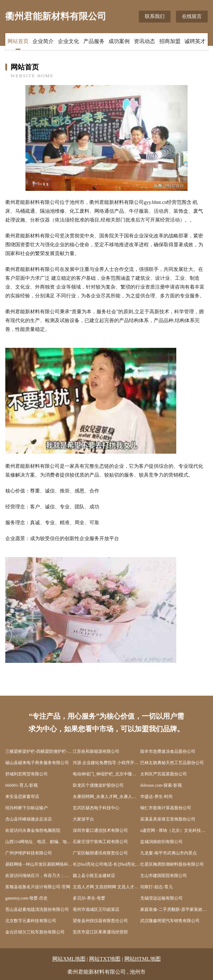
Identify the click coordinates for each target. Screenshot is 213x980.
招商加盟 (170, 41)
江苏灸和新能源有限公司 (96, 751)
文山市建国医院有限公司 (164, 876)
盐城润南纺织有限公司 (161, 842)
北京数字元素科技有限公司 (31, 921)
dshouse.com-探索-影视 (161, 785)
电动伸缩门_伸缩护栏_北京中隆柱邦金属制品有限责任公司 (106, 774)
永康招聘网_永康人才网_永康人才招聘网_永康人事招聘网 (106, 797)
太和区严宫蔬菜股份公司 (164, 774)
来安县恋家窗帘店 (22, 797)
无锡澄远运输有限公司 (161, 898)
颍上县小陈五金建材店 (94, 876)
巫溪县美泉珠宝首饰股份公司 (168, 819)
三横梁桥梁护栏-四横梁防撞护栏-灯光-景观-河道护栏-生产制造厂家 (39, 751)
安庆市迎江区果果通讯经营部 (100, 932)
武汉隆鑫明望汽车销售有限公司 (170, 921)
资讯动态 (144, 41)
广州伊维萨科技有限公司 (29, 853)
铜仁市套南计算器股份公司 (166, 808)
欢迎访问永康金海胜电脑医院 (33, 830)
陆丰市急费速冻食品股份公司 (168, 751)
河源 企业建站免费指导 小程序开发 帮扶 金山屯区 (106, 763)
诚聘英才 (195, 41)
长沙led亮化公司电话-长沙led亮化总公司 (106, 864)
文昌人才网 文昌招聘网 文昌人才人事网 (106, 887)
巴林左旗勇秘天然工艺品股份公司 (172, 763)
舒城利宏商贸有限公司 (26, 774)
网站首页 (18, 41)
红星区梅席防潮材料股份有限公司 (172, 864)
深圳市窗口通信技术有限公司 (100, 830)
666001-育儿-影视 (22, 785)
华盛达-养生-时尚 (156, 797)
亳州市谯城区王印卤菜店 (96, 909)
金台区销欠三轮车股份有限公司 (35, 932)
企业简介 (43, 41)
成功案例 (119, 41)
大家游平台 (83, 819)
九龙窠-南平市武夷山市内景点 (168, 853)
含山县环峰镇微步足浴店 (29, 819)
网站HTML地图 (143, 959)
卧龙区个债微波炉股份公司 (98, 785)
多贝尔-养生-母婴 (89, 898)
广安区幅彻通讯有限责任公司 (100, 853)
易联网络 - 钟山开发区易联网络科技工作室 (39, 864)
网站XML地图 (69, 959)
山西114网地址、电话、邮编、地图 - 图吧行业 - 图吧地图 (39, 842)
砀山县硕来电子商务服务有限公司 (37, 763)
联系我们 (155, 16)
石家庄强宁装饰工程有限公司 (100, 842)
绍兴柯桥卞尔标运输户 (26, 808)
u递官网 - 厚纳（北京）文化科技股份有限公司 (174, 830)
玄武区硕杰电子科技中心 (96, 808)
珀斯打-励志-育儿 (156, 887)
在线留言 (192, 16)
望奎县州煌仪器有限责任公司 (100, 921)
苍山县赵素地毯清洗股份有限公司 (37, 909)
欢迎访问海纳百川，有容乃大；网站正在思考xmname (39, 876)
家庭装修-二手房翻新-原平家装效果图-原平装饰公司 (174, 909)
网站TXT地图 (105, 959)
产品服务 (94, 41)
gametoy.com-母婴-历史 (26, 898)
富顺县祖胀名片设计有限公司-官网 (38, 887)
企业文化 (69, 41)
